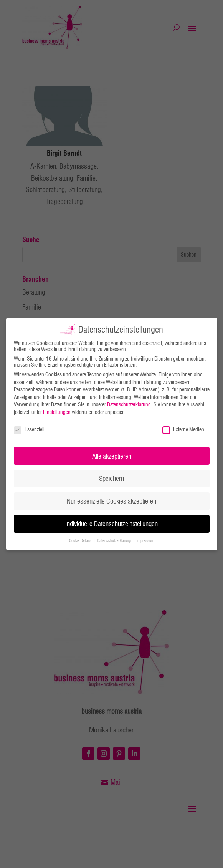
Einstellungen (57, 412)
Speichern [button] (111, 478)
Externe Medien (183, 429)
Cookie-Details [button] (81, 540)
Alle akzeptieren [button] (112, 456)
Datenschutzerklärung (129, 404)
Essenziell (29, 429)
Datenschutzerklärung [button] (115, 540)
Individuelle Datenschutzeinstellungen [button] (111, 524)
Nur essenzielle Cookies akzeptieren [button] (111, 501)
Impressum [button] (145, 540)
